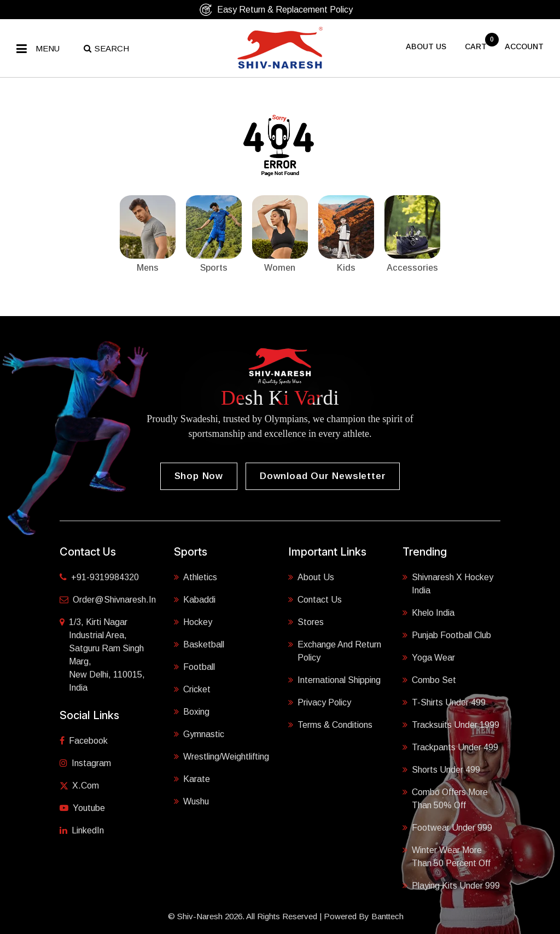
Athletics (196, 576)
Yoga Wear (429, 657)
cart (477, 46)
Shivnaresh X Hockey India (448, 583)
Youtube (82, 808)
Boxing (192, 711)
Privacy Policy (320, 702)
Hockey (193, 621)
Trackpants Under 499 (450, 746)
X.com (79, 786)
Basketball (199, 644)
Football (194, 666)
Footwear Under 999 (447, 827)
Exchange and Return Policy (335, 650)
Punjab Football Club (447, 634)
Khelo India (428, 612)
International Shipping (334, 679)
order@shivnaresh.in (108, 600)
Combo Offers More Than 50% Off (445, 798)
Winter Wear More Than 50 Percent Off (447, 856)
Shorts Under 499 (441, 769)
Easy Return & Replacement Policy (276, 10)
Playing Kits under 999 (451, 885)
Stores (306, 621)
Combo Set (429, 679)
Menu (48, 48)
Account (524, 46)
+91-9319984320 (99, 577)
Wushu (191, 801)
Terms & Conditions (330, 724)
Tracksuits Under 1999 (451, 724)
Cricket (192, 688)
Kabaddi (195, 599)
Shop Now (199, 476)
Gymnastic (199, 733)
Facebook (84, 741)
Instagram (85, 763)
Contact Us (315, 599)
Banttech (387, 916)
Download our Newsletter (323, 476)
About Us (311, 576)
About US (426, 46)
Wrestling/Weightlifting (221, 756)
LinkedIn (82, 830)
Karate (192, 778)
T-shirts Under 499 (444, 702)
